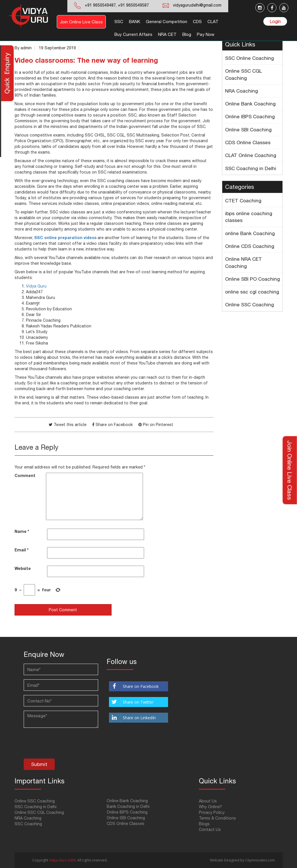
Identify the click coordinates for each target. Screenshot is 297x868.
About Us (208, 801)
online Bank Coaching (250, 233)
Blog (187, 34)
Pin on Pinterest (158, 425)
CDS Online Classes (248, 142)
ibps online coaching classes (249, 217)
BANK (135, 22)
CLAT (213, 22)
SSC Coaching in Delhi (251, 168)
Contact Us (210, 830)
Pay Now (206, 34)
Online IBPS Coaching (250, 117)
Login (275, 21)
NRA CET (167, 34)
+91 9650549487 (100, 5)
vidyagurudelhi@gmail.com (197, 5)
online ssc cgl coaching (252, 292)
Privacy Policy (212, 812)
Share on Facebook (114, 425)
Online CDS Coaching (250, 246)
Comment (25, 475)
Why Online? (210, 807)
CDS (197, 22)
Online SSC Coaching (249, 305)
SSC (119, 22)
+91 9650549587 (133, 5)
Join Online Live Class (81, 22)
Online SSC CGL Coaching (244, 74)
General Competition (166, 22)
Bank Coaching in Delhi (128, 806)
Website (23, 568)
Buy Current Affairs (133, 34)
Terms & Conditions (217, 818)
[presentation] (67, 745)
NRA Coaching (242, 91)
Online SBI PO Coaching (252, 279)
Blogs (204, 824)
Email (22, 550)
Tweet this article (70, 425)
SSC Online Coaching (249, 58)
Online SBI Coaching (248, 130)
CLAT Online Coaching (251, 155)
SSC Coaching (28, 824)
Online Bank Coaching (250, 104)
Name (22, 531)
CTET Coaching (243, 201)
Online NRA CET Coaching (244, 262)
